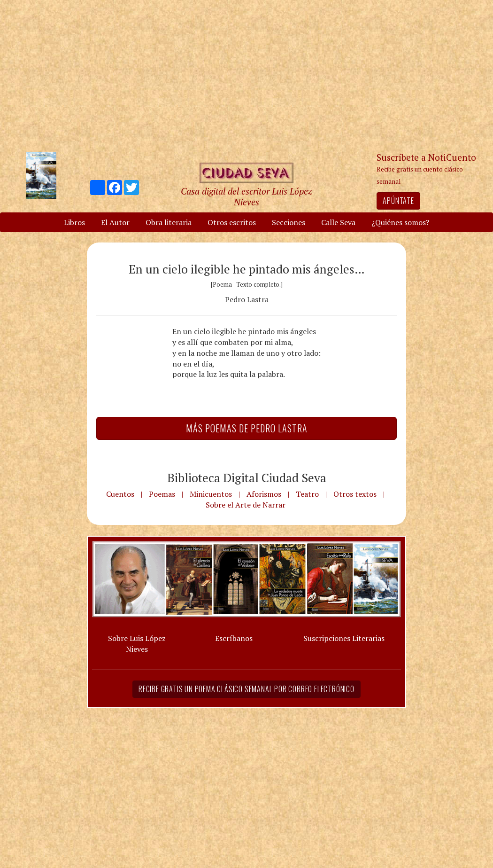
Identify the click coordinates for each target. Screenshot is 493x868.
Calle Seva (338, 222)
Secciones (289, 222)
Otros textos (355, 494)
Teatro (307, 494)
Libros (74, 222)
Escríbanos (234, 638)
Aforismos (264, 494)
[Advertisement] (246, 75)
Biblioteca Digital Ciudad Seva (247, 477)
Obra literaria (169, 222)
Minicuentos (211, 494)
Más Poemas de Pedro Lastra (247, 428)
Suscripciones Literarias (344, 638)
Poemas (162, 494)
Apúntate (398, 201)
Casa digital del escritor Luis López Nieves (246, 196)
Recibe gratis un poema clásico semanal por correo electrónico (246, 689)
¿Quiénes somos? (400, 222)
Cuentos (120, 494)
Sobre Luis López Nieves (137, 644)
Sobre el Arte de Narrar (246, 505)
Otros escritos (232, 222)
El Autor (115, 222)
